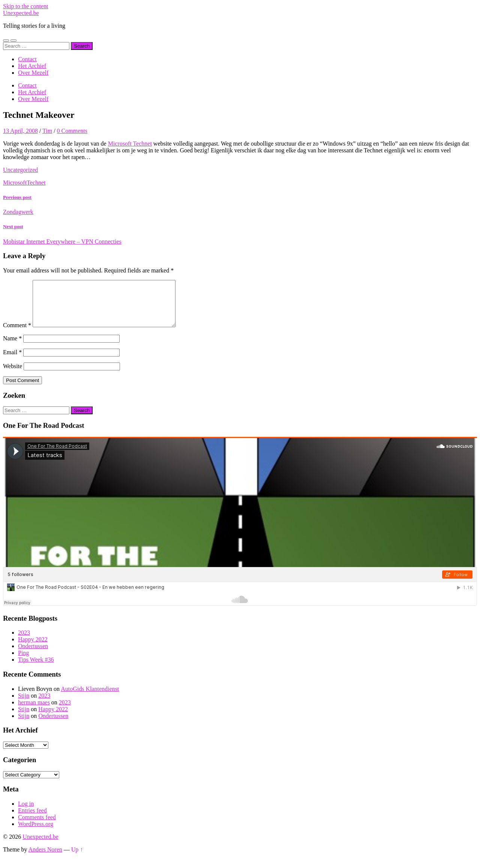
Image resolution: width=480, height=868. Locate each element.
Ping (23, 662)
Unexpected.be (21, 13)
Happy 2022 (33, 648)
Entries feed (32, 819)
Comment (17, 334)
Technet (36, 183)
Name (12, 347)
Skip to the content (25, 6)
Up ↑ (77, 858)
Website (13, 375)
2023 (24, 642)
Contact (27, 59)
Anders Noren (45, 858)
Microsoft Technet (130, 144)
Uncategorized (20, 170)
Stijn (24, 705)
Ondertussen (33, 655)
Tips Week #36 (36, 669)
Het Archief (32, 66)
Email (12, 361)
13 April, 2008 (20, 131)
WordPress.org (36, 833)
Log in (26, 813)
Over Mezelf (33, 73)
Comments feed (37, 826)
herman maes (34, 711)
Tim (47, 131)
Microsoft (15, 183)
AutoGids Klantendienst (90, 698)
